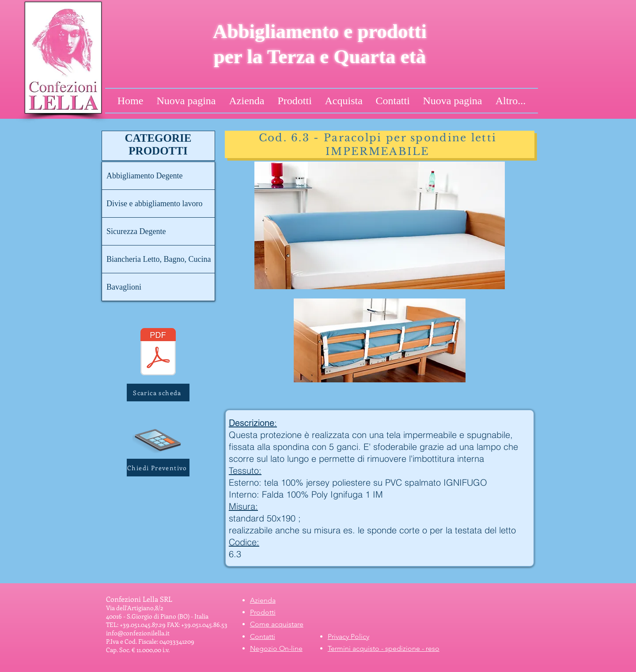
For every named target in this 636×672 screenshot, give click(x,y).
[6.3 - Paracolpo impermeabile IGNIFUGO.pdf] (158, 353)
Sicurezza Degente (136, 231)
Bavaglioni (124, 287)
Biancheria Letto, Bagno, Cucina (159, 259)
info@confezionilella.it (138, 633)
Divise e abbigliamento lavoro (154, 204)
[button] (158, 468)
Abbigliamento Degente (144, 176)
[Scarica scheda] (158, 393)
